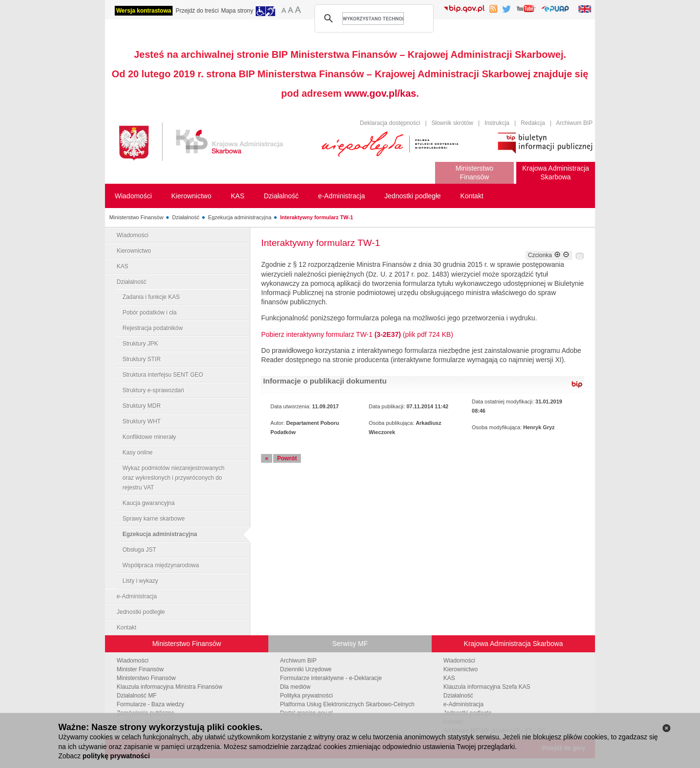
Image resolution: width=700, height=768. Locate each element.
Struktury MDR (142, 406)
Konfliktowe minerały (149, 437)
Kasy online (138, 453)
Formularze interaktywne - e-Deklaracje (331, 678)
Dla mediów (295, 687)
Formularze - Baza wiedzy (150, 704)
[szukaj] (373, 18)
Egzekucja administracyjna (240, 217)
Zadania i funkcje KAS (151, 297)
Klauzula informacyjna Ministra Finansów (169, 687)
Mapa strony (237, 11)
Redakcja (533, 123)
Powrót (287, 458)
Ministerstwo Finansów (136, 217)
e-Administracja (137, 596)
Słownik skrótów (453, 123)
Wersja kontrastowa (144, 11)
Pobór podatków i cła (149, 313)
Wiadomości (132, 235)
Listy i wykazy (140, 581)
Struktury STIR (142, 359)
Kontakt (127, 628)
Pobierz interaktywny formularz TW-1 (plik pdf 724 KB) (357, 334)
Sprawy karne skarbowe (154, 519)
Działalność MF (137, 696)
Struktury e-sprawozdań (153, 390)
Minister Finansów (140, 669)
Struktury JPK (140, 344)
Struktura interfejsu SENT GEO (163, 375)
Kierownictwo (134, 251)
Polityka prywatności (306, 696)
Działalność (186, 217)
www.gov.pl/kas (380, 93)
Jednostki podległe (141, 612)
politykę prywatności (116, 756)
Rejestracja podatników (153, 328)
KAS (122, 266)
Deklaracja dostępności (390, 123)
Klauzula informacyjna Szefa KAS (487, 687)
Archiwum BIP (574, 123)
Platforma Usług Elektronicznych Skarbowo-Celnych (347, 704)
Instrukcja (497, 123)
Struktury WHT (142, 421)
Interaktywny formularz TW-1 (316, 217)
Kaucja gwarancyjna (149, 503)
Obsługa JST (139, 550)
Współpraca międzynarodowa (161, 565)
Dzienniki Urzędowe (306, 669)
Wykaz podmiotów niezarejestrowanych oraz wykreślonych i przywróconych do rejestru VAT (174, 478)
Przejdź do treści (197, 11)
